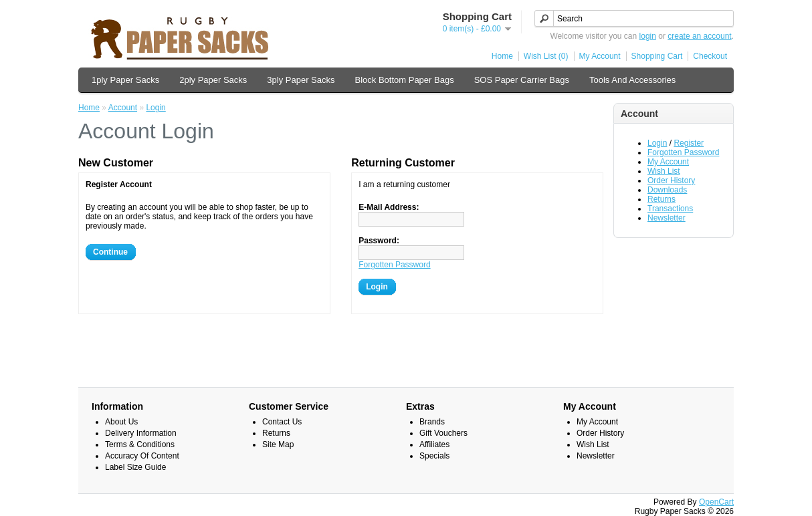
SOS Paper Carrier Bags (522, 80)
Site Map (278, 444)
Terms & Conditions (140, 444)
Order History (671, 180)
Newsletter (667, 218)
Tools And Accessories (632, 80)
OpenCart (716, 502)
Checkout (710, 56)
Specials (434, 456)
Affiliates (434, 444)
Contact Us (282, 422)
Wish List (664, 171)
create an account (699, 36)
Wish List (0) (546, 56)
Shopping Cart (657, 56)
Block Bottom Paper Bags (405, 80)
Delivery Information (141, 433)
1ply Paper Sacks (125, 80)
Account (123, 108)
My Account (600, 56)
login (648, 36)
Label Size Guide (135, 467)
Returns (662, 199)
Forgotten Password (683, 152)
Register (689, 143)
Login (657, 143)
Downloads (667, 190)
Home (502, 56)
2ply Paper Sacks (213, 80)
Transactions (670, 209)
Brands (432, 422)
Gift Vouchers (443, 433)
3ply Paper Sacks (301, 80)
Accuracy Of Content (142, 456)
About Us (121, 422)
